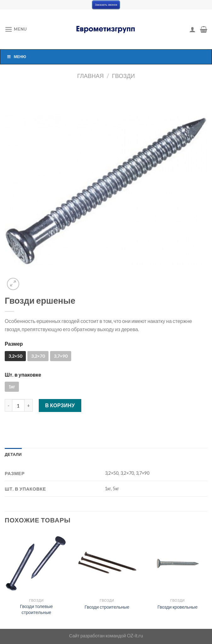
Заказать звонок (106, 5)
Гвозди (123, 76)
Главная (90, 76)
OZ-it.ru (135, 636)
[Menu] (16, 29)
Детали (13, 454)
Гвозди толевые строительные (36, 609)
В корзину (60, 405)
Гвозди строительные (107, 607)
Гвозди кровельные (178, 607)
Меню (16, 57)
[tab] (13, 454)
